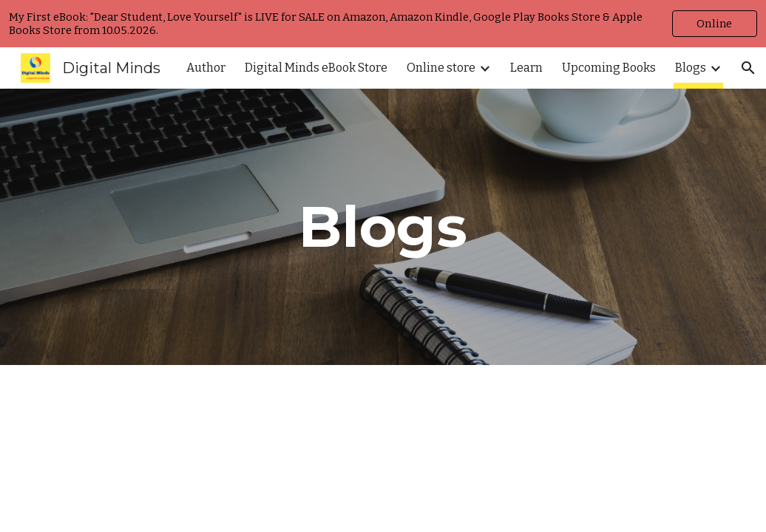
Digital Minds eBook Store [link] (316, 68)
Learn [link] (526, 68)
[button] (748, 68)
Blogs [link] (691, 68)
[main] (383, 227)
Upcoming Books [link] (609, 68)
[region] (383, 24)
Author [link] (206, 68)
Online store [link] (441, 68)
